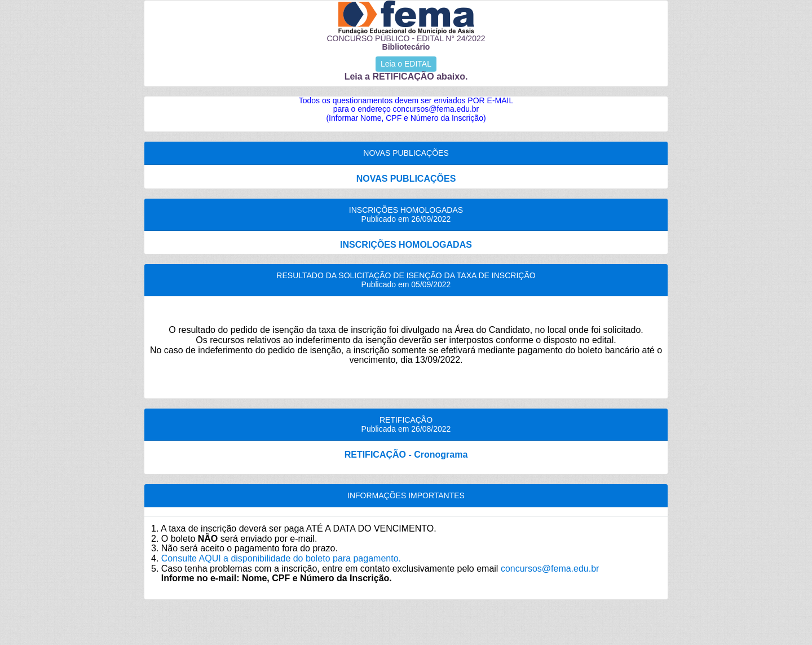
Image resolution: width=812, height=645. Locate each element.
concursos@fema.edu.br (550, 569)
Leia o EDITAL (406, 64)
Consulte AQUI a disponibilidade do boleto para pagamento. (281, 558)
